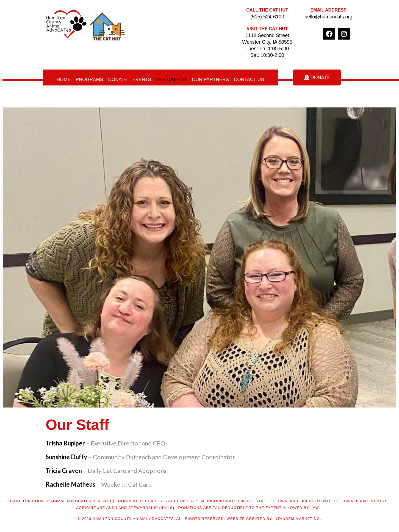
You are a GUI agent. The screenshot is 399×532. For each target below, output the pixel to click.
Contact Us (249, 80)
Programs (90, 80)
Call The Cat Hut (267, 10)
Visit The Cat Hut (267, 29)
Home (64, 80)
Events (142, 80)
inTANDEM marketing (297, 519)
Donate (118, 80)
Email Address (329, 10)
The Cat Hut (171, 80)
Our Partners (210, 80)
